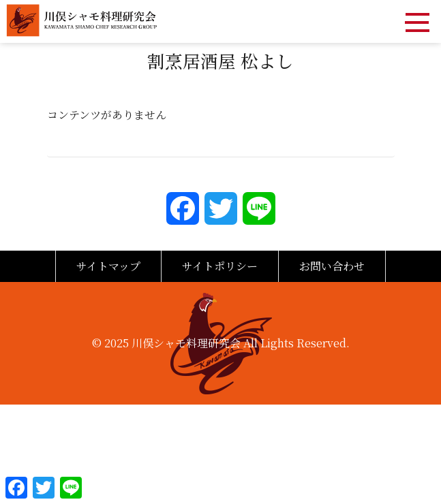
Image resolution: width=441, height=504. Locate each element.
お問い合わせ (332, 266)
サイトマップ (108, 266)
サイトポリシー (220, 266)
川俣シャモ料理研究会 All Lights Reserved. (241, 343)
